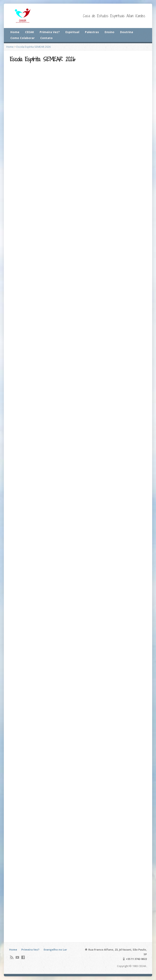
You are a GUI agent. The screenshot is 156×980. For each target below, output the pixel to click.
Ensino (109, 32)
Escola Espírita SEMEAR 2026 (34, 47)
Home (15, 32)
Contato (46, 38)
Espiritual (72, 32)
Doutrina (127, 32)
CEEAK (29, 32)
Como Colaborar (22, 38)
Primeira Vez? (50, 32)
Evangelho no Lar (55, 950)
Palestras (92, 32)
